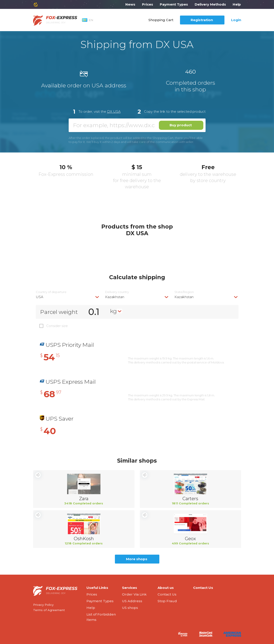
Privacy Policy (43, 605)
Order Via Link (134, 594)
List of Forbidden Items (101, 617)
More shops (137, 559)
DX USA (114, 111)
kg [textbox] (113, 311)
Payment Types (174, 4)
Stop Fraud (167, 601)
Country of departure (51, 292)
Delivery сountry (117, 292)
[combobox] (68, 297)
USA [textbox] (40, 297)
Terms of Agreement (49, 610)
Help (237, 4)
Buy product (181, 125)
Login (236, 20)
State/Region (184, 292)
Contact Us (167, 594)
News (130, 4)
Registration (202, 20)
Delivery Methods (210, 4)
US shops (130, 608)
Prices (148, 4)
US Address (132, 601)
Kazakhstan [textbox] (115, 297)
